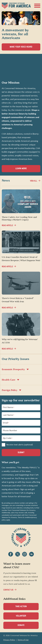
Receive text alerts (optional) (20, 445)
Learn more (21, 169)
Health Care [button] (11, 380)
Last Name (8, 415)
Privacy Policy (9, 640)
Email (6, 423)
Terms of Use (23, 640)
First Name (8, 407)
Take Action (21, 607)
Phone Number (10, 431)
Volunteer (25, 617)
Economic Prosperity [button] (15, 369)
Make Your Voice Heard (25, 48)
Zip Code (8, 438)
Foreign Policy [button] (12, 390)
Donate (25, 627)
